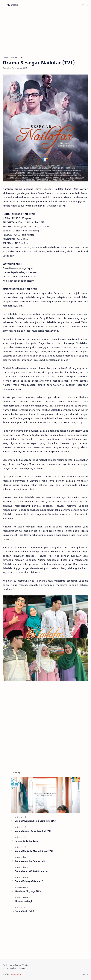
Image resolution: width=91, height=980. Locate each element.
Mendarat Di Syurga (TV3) (28, 891)
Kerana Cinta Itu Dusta (27, 841)
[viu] (25, 907)
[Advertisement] (45, 32)
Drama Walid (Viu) (24, 911)
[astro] (19, 857)
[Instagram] (17, 965)
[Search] (87, 5)
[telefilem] (21, 887)
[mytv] (19, 897)
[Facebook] (7, 965)
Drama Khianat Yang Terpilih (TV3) (33, 831)
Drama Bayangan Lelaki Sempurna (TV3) (36, 821)
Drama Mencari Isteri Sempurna (31, 871)
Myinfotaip (12, 5)
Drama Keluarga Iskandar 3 (29, 881)
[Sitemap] (21, 968)
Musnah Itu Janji (23, 901)
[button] (82, 5)
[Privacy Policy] (10, 968)
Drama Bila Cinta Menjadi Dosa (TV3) (34, 851)
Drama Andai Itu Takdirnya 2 (30, 861)
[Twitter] (26, 965)
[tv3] (25, 817)
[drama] (20, 817)
